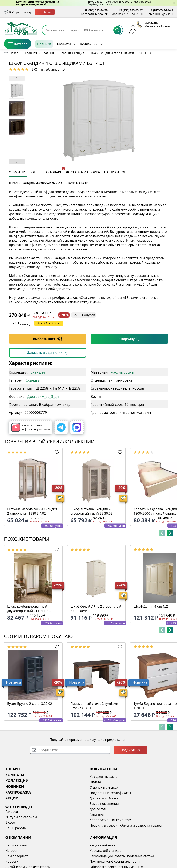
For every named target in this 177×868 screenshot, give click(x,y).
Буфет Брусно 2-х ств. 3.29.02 (30, 704)
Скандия (38, 372)
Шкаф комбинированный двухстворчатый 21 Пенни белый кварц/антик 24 (28, 609)
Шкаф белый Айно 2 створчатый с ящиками (96, 609)
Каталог (18, 44)
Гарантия (97, 814)
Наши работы (16, 828)
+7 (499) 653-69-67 (131, 10)
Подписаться (131, 750)
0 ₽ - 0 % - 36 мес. (49, 323)
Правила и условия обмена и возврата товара (126, 825)
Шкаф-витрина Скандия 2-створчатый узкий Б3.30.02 (91, 511)
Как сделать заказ (103, 777)
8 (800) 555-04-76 (96, 10)
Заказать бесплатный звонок (155, 44)
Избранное (149, 30)
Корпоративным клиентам (110, 820)
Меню (45, 12)
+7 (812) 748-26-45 (161, 10)
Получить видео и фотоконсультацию (31, 427)
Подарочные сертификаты (110, 793)
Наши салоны (16, 845)
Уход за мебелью (103, 845)
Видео (10, 822)
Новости (12, 861)
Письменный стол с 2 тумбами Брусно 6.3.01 (94, 706)
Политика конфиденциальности (115, 861)
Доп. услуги (98, 809)
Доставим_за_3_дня (44, 396)
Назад (14, 53)
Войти (133, 30)
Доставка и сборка (104, 798)
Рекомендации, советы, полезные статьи (122, 856)
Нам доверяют (17, 856)
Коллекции (89, 44)
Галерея (12, 812)
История (12, 851)
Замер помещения (104, 804)
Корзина (167, 30)
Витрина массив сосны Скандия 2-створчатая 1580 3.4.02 (32, 511)
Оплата (95, 782)
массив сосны (122, 372)
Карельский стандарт (106, 851)
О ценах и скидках (104, 787)
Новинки (44, 44)
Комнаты (64, 44)
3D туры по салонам (21, 817)
